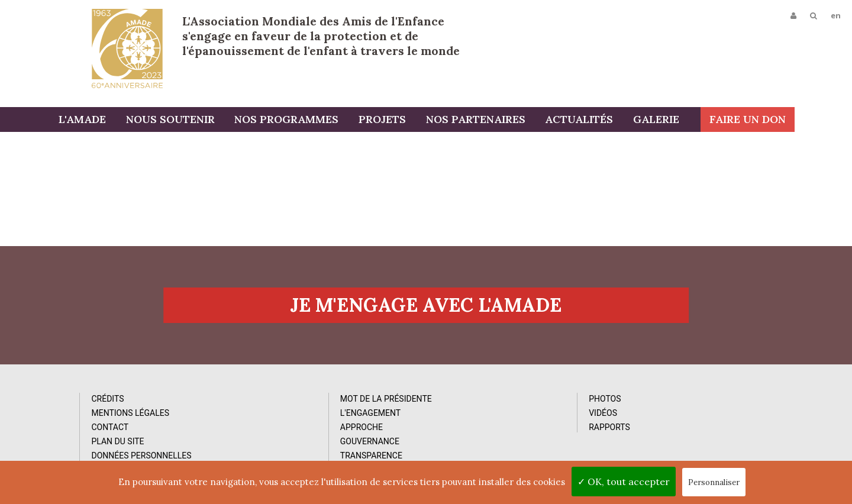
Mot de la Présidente (317, 406)
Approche (292, 435)
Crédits (87, 406)
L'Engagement (301, 421)
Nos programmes (319, 120)
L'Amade (127, 49)
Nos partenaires (507, 120)
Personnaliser (714, 482)
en (835, 16)
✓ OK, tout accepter (624, 482)
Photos (487, 406)
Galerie (687, 120)
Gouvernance (301, 449)
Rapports (492, 435)
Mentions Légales (110, 421)
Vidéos (485, 421)
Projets (414, 120)
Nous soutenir (203, 120)
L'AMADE (115, 120)
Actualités (610, 120)
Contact (90, 435)
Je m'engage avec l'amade (426, 312)
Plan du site (97, 449)
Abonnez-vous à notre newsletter (712, 401)
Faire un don (805, 120)
